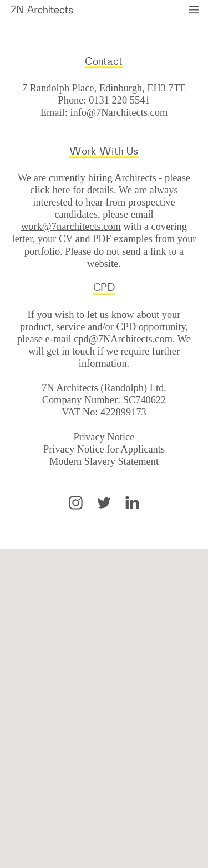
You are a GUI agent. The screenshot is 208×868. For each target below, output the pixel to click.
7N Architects (42, 9)
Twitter (104, 503)
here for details (83, 190)
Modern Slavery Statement (104, 461)
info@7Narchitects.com (119, 112)
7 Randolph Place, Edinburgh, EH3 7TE (104, 88)
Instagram (76, 503)
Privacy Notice (104, 437)
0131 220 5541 (119, 100)
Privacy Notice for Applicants (104, 449)
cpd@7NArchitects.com (123, 339)
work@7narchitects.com (71, 227)
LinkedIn (132, 503)
